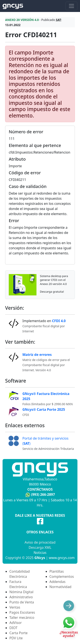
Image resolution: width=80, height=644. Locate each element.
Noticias (40, 553)
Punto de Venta (22, 602)
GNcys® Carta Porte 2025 (44, 409)
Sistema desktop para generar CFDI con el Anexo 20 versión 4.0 (54, 280)
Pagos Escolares (22, 612)
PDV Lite (16, 638)
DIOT (13, 628)
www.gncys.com (62, 558)
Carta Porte (18, 633)
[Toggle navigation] (71, 6)
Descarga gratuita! (52, 292)
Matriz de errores (37, 355)
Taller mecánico (22, 618)
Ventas (15, 607)
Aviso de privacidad (40, 542)
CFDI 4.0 (59, 321)
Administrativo (21, 597)
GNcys (40, 558)
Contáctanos (40, 489)
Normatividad (60, 587)
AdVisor (16, 623)
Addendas (57, 582)
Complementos (62, 577)
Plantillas (57, 571)
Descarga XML (40, 547)
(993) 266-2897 (43, 494)
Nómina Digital (21, 592)
